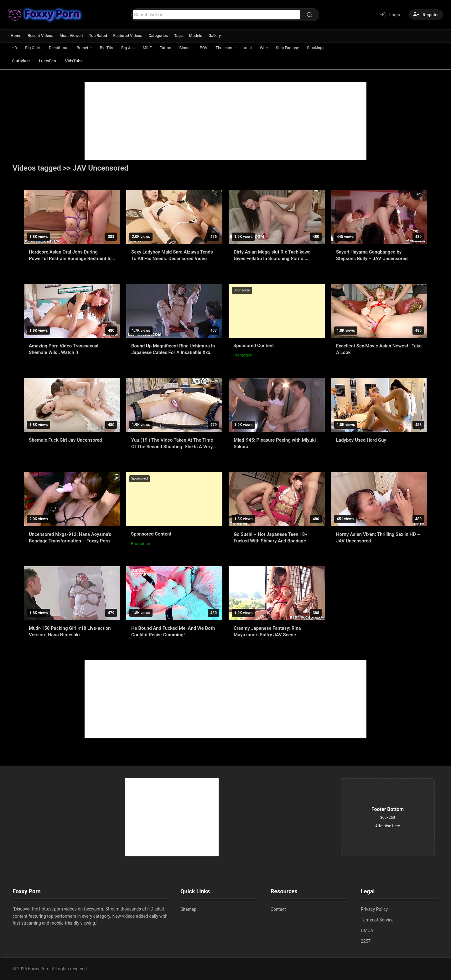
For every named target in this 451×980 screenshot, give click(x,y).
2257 (366, 941)
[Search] (308, 15)
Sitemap (188, 909)
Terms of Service (377, 920)
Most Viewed (72, 36)
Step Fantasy (300, 48)
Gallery (218, 36)
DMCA (367, 931)
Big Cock (34, 48)
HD (15, 48)
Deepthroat (61, 48)
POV (213, 48)
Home (16, 36)
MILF (153, 48)
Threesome (235, 48)
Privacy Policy (374, 909)
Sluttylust (22, 61)
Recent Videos (41, 36)
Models (199, 36)
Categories (161, 36)
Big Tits (111, 48)
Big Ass (133, 48)
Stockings (329, 48)
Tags (181, 36)
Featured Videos (130, 36)
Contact (278, 909)
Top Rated (99, 36)
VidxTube (78, 61)
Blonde (194, 48)
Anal (258, 48)
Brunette (88, 48)
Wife (275, 48)
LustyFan (50, 61)
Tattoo (172, 48)
